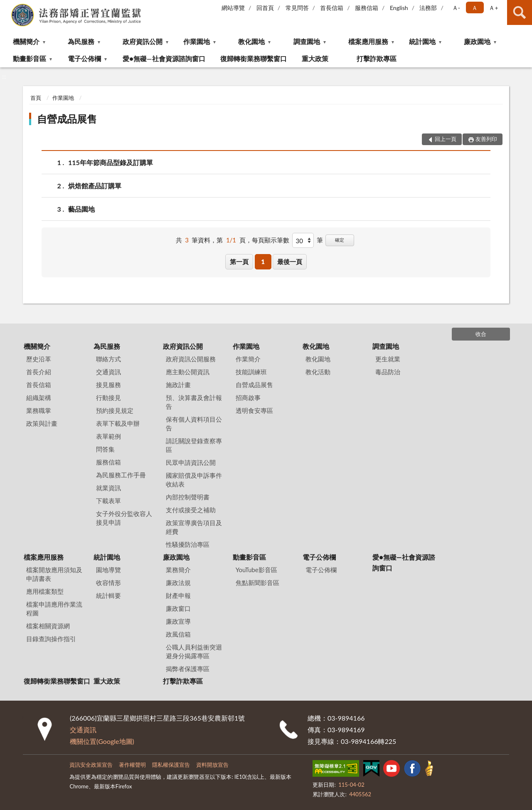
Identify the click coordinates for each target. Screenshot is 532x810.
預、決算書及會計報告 (194, 402)
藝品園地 (81, 209)
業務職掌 (39, 410)
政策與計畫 (42, 423)
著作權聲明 (132, 765)
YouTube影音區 (256, 570)
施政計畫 (178, 385)
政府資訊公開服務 (191, 359)
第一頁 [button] (239, 262)
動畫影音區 (30, 58)
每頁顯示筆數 (271, 240)
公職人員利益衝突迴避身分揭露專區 (194, 651)
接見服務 (108, 385)
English (399, 8)
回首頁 (265, 8)
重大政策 (315, 58)
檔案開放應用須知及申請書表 (54, 574)
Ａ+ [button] (493, 8)
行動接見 (108, 398)
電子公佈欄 (84, 58)
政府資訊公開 (143, 41)
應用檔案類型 (45, 591)
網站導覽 (233, 8)
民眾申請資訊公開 (191, 462)
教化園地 (251, 41)
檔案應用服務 (368, 41)
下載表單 (108, 501)
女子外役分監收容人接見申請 (124, 518)
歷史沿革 (39, 359)
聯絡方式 (108, 359)
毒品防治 (388, 372)
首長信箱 (332, 8)
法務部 (428, 8)
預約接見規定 (115, 410)
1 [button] (263, 262)
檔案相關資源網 (48, 626)
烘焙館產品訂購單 (95, 186)
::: (7, 6)
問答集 (105, 449)
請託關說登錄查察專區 (194, 445)
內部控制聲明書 (188, 497)
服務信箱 (367, 8)
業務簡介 (178, 570)
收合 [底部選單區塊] (481, 334)
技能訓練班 (251, 372)
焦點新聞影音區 (257, 583)
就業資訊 (108, 488)
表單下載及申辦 (118, 423)
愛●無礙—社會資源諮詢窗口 (164, 58)
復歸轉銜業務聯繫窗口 (254, 58)
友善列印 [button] (486, 139)
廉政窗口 (178, 608)
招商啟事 (248, 398)
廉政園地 (477, 41)
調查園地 (307, 41)
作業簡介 (248, 359)
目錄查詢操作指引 (51, 639)
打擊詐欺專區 (377, 58)
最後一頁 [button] (290, 262)
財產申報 (178, 595)
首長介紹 (39, 372)
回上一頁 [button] (446, 139)
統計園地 (422, 41)
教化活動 (318, 372)
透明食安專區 (254, 410)
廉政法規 (178, 583)
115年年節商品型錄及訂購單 (111, 162)
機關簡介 (26, 41)
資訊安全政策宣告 (91, 765)
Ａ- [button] (456, 8)
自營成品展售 (67, 119)
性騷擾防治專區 (188, 544)
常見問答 (297, 8)
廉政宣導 (178, 621)
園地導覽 (108, 570)
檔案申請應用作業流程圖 (54, 609)
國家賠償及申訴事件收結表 (194, 480)
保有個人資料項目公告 (194, 424)
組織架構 (39, 398)
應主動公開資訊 (188, 372)
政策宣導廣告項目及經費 (194, 527)
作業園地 (197, 41)
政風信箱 (178, 634)
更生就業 (388, 359)
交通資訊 (108, 372)
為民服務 (81, 41)
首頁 (36, 98)
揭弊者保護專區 (188, 669)
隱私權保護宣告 (171, 765)
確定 (340, 240)
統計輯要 (108, 595)
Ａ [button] (475, 8)
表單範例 (108, 436)
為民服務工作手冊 (121, 475)
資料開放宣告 (212, 765)
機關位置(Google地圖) (102, 741)
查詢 (520, 12)
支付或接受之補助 (191, 510)
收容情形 (108, 583)
